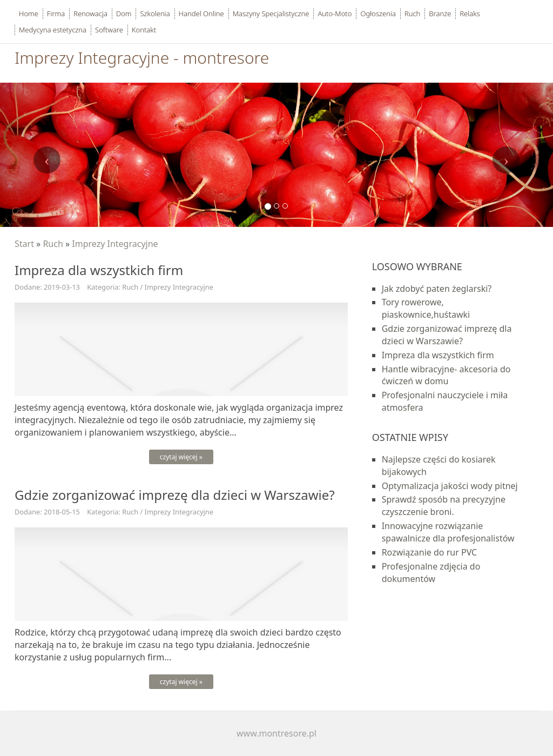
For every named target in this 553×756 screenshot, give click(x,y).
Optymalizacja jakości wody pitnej (450, 486)
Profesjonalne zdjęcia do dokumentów (431, 573)
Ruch (53, 244)
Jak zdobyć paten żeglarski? (437, 289)
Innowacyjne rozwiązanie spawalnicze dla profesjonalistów (448, 532)
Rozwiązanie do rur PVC (430, 552)
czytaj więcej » (181, 457)
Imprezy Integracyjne (115, 244)
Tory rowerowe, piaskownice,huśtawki (426, 308)
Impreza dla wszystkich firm (438, 355)
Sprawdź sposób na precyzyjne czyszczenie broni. (444, 506)
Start (24, 244)
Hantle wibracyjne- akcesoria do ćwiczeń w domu (446, 375)
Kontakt (144, 30)
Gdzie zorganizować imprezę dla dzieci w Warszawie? (447, 335)
